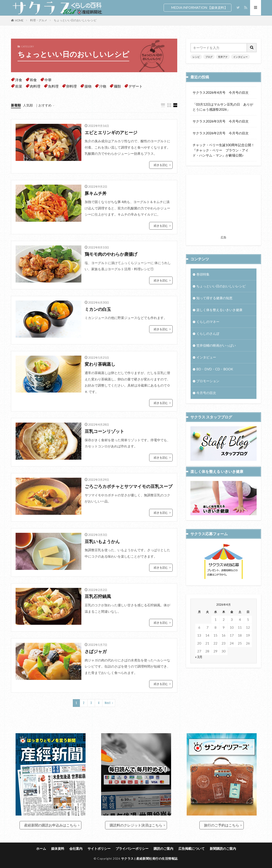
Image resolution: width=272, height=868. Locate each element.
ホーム (41, 848)
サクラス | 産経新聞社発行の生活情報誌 (149, 858)
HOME (19, 20)
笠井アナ (223, 57)
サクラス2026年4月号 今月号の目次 (221, 92)
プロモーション (208, 381)
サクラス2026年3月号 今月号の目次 (221, 121)
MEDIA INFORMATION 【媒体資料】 (199, 7)
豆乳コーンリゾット (104, 431)
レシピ (196, 57)
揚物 (88, 86)
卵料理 (72, 86)
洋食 (19, 80)
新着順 (16, 105)
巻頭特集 (203, 274)
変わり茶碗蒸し (100, 364)
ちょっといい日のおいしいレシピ (75, 20)
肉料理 (35, 86)
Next (108, 703)
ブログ (209, 57)
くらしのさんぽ (208, 333)
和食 (33, 80)
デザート (136, 86)
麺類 (117, 86)
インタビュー (240, 57)
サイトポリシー (99, 848)
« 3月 (199, 665)
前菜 (19, 86)
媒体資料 (58, 848)
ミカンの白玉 (98, 309)
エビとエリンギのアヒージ (111, 132)
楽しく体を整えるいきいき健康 (219, 310)
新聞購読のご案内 (223, 848)
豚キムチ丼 (96, 193)
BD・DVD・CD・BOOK (215, 369)
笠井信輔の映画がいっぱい (216, 345)
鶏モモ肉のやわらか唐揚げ (111, 254)
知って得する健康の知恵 (214, 298)
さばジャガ (96, 651)
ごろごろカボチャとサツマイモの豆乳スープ (129, 486)
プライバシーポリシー (132, 848)
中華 (48, 80)
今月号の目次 (206, 393)
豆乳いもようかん (102, 541)
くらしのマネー (208, 322)
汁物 (103, 86)
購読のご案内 (163, 848)
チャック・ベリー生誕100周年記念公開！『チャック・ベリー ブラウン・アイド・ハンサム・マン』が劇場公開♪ (224, 150)
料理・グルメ (39, 20)
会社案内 (76, 848)
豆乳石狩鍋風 (98, 596)
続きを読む (161, 165)
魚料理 (53, 86)
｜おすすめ (43, 105)
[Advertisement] (224, 206)
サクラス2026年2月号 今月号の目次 (221, 133)
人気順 (28, 105)
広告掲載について (191, 848)
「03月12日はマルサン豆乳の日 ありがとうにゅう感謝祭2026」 (223, 107)
